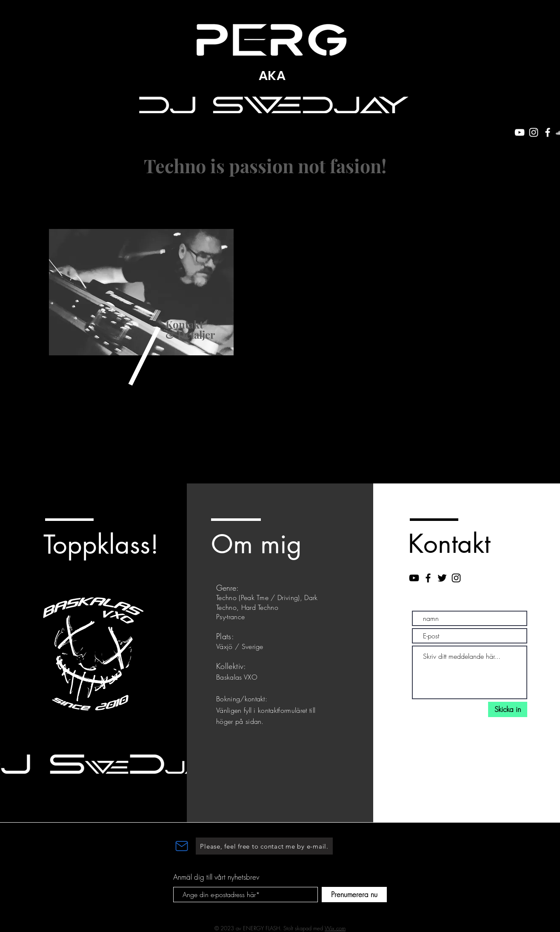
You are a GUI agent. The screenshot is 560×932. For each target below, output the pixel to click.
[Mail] (182, 846)
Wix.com (335, 928)
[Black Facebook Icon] (428, 578)
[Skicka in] (508, 709)
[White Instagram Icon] (534, 132)
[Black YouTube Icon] (414, 578)
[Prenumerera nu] (354, 895)
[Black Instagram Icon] (456, 578)
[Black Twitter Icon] (442, 578)
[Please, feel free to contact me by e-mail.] (264, 846)
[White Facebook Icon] (548, 132)
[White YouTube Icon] (520, 132)
